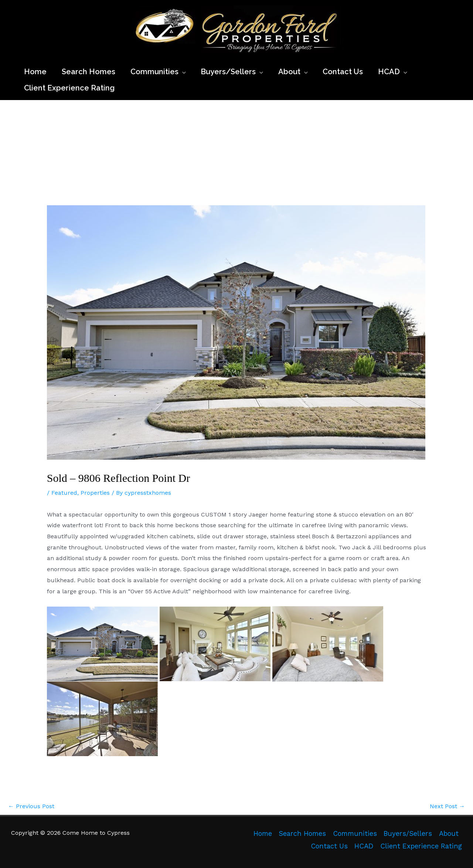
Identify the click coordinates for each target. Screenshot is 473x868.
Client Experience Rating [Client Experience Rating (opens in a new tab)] (421, 846)
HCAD (364, 846)
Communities (355, 834)
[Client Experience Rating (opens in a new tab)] (69, 88)
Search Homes (302, 834)
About (449, 834)
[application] (182, 72)
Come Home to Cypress (135, 57)
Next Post (447, 806)
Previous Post (31, 806)
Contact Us (329, 846)
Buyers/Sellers (408, 834)
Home (263, 834)
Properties (95, 493)
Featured (64, 493)
